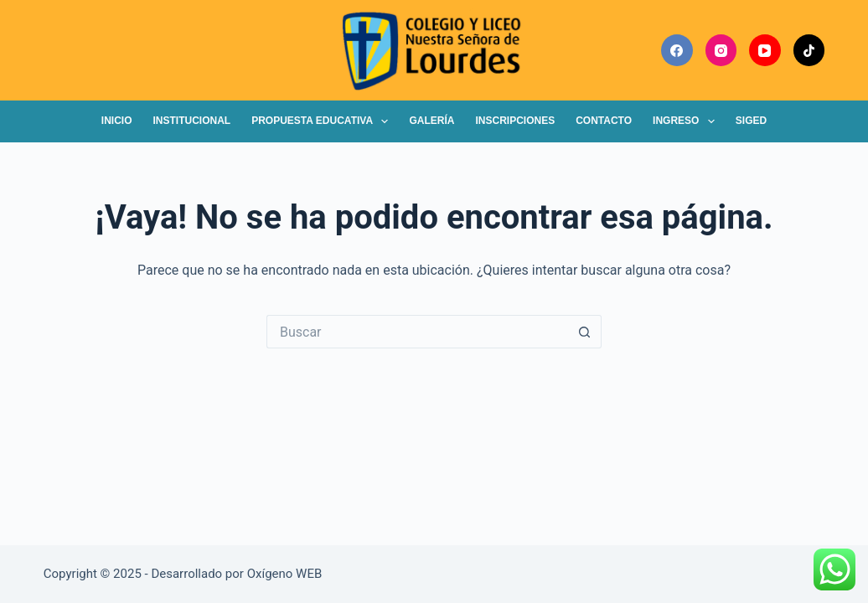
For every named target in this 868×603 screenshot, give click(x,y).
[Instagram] (721, 50)
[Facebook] (677, 50)
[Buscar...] (417, 332)
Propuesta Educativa (323, 121)
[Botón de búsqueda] (585, 332)
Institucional (192, 121)
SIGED (751, 121)
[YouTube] (765, 50)
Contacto (604, 121)
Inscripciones (515, 121)
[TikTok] (809, 50)
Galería (431, 121)
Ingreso (687, 121)
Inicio (117, 121)
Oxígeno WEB (285, 574)
